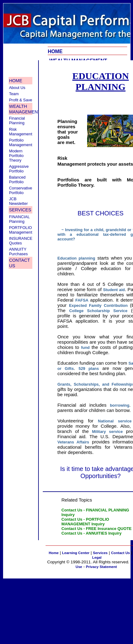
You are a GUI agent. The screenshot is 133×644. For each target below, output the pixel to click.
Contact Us (121, 553)
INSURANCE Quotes (21, 241)
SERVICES (20, 210)
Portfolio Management (20, 142)
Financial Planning (17, 121)
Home (54, 553)
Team (14, 94)
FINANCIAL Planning (19, 219)
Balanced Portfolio (17, 180)
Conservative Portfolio (20, 190)
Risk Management (20, 132)
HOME (55, 51)
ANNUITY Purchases (18, 252)
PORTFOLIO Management (20, 230)
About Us (17, 88)
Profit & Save (20, 100)
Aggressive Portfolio (19, 169)
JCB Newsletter (18, 201)
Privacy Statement (101, 567)
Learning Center (76, 553)
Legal (97, 557)
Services (100, 553)
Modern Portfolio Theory (16, 156)
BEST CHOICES (101, 213)
